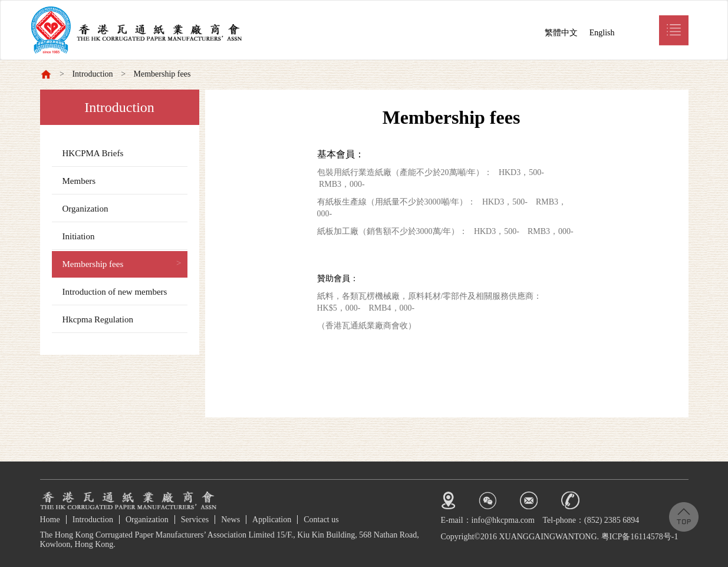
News (230, 520)
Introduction (92, 74)
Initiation (79, 236)
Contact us (321, 520)
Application (272, 520)
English (602, 33)
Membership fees (162, 74)
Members (79, 181)
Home (50, 520)
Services (195, 520)
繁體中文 (561, 33)
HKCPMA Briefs (93, 153)
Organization (85, 209)
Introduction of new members (115, 292)
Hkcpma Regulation (98, 319)
